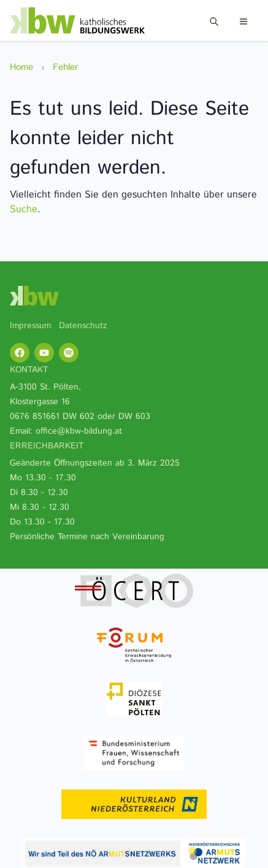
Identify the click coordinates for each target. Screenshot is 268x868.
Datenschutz (83, 326)
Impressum (30, 326)
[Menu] (243, 21)
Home (21, 67)
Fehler (65, 67)
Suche (24, 209)
